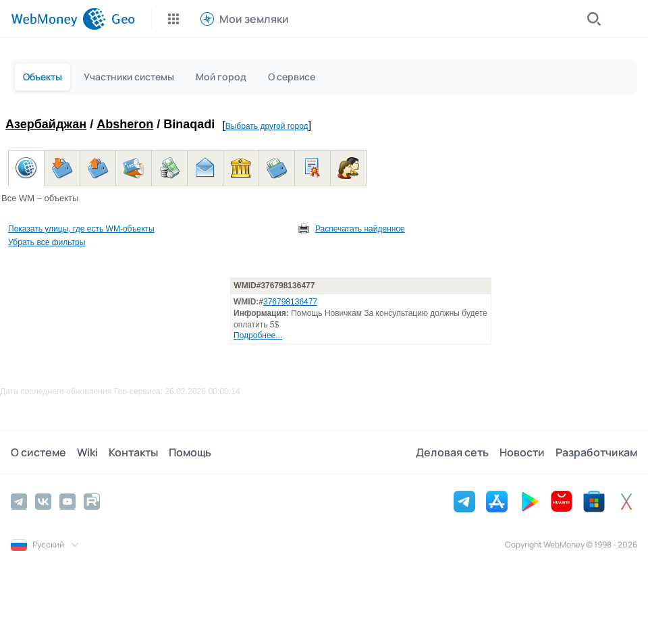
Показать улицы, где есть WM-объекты (81, 229)
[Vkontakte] (43, 502)
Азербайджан (46, 124)
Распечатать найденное (360, 229)
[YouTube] (67, 502)
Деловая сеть (452, 452)
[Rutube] (92, 502)
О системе (38, 452)
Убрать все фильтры (47, 242)
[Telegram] (19, 502)
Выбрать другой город (267, 126)
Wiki (87, 452)
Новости (522, 452)
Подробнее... (258, 336)
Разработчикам (596, 452)
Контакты (133, 452)
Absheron (125, 124)
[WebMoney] (58, 19)
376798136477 (290, 302)
